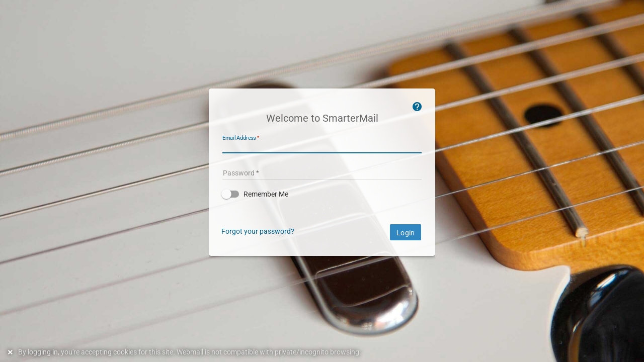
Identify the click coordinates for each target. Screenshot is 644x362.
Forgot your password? (258, 231)
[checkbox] (322, 194)
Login (406, 233)
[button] (322, 194)
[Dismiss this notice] (12, 352)
